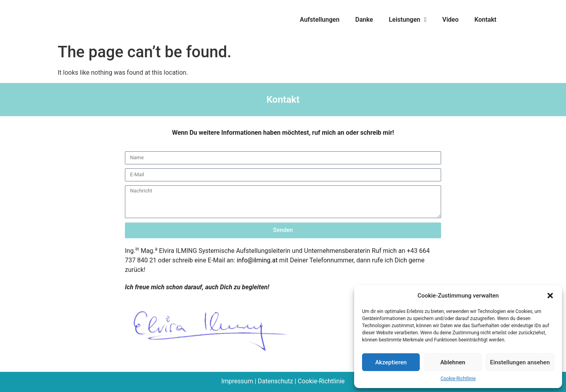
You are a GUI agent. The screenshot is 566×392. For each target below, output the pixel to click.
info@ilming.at (257, 260)
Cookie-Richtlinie (458, 379)
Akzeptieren (391, 362)
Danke (364, 20)
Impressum (237, 381)
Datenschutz (275, 381)
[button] (550, 296)
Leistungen (408, 20)
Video (450, 20)
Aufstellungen (320, 20)
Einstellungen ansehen (520, 362)
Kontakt (485, 20)
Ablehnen (453, 362)
